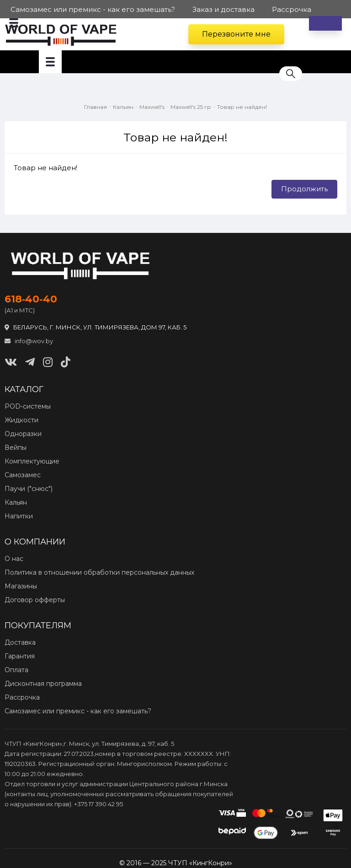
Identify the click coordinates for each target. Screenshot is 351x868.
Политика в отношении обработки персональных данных (99, 572)
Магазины (21, 586)
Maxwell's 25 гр (191, 107)
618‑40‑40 (31, 299)
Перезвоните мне (236, 34)
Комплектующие (32, 461)
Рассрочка (22, 697)
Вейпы (16, 447)
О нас (14, 559)
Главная (96, 107)
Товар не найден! (242, 107)
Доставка (20, 642)
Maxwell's (152, 107)
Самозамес (23, 475)
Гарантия (20, 656)
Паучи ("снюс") (29, 489)
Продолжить (304, 189)
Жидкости (21, 420)
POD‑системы (28, 406)
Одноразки (23, 434)
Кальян (123, 107)
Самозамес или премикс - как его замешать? (78, 711)
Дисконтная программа (43, 684)
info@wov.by (29, 341)
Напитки (19, 516)
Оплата (16, 670)
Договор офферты (35, 600)
